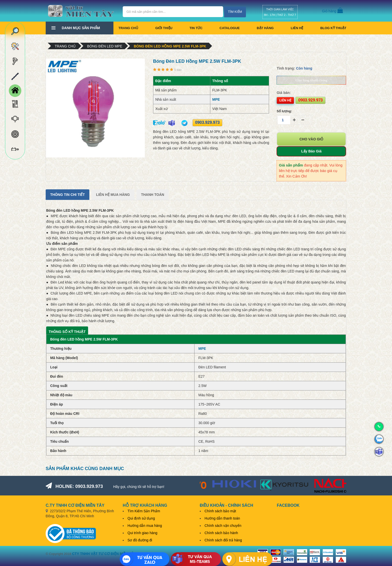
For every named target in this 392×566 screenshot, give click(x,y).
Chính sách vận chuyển (223, 526)
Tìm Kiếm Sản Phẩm (144, 511)
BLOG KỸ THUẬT (333, 28)
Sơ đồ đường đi (140, 540)
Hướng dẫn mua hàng (145, 526)
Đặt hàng (265, 28)
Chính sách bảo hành (221, 533)
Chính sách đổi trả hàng (223, 540)
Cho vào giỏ (311, 139)
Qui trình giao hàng (142, 533)
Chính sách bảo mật (220, 511)
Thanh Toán (153, 195)
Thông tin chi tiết (68, 195)
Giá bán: (284, 93)
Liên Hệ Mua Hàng (113, 195)
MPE (216, 99)
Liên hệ (297, 28)
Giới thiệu (164, 28)
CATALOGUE (230, 28)
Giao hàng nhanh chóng (311, 80)
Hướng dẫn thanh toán (222, 518)
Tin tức (196, 28)
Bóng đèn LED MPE (105, 46)
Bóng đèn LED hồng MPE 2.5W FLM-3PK (170, 46)
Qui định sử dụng (141, 518)
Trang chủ (128, 28)
